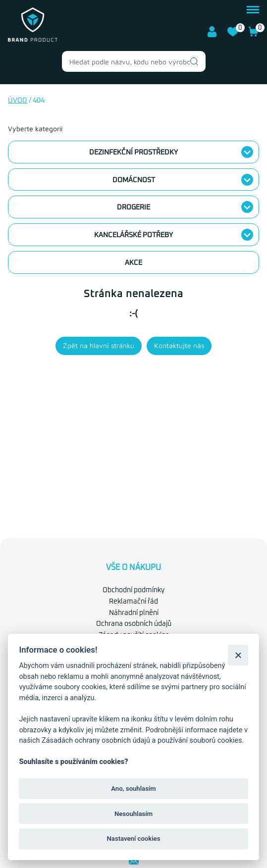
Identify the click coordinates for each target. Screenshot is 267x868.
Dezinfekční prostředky (133, 153)
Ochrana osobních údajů (134, 624)
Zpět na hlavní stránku (99, 345)
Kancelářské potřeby (133, 235)
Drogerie (133, 207)
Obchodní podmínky (133, 590)
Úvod (18, 101)
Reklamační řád (133, 602)
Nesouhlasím (133, 814)
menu (253, 10)
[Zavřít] (238, 655)
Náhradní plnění (134, 613)
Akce (133, 263)
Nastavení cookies (134, 839)
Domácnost (134, 180)
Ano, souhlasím (133, 789)
